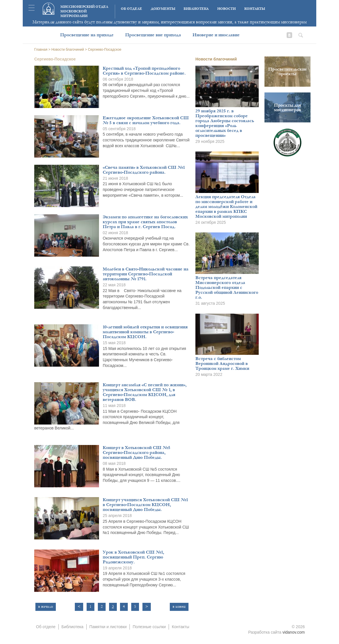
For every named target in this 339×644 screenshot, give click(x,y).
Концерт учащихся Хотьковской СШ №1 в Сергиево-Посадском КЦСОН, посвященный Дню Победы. (145, 505)
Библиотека (196, 9)
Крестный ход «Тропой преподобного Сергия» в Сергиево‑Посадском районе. (144, 71)
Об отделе (132, 9)
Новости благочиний (216, 59)
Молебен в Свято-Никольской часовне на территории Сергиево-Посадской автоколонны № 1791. (146, 274)
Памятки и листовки (108, 627)
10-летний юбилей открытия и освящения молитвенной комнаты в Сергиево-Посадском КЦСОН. (145, 332)
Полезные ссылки (149, 627)
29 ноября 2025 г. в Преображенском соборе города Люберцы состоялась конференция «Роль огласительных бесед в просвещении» (225, 123)
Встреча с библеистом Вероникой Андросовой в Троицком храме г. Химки (222, 363)
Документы (163, 9)
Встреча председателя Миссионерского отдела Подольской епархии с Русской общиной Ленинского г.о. (227, 287)
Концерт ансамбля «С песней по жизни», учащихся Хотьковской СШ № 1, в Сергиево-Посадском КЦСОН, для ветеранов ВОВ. (145, 392)
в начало (46, 607)
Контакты (255, 9)
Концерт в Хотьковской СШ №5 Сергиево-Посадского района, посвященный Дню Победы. (137, 452)
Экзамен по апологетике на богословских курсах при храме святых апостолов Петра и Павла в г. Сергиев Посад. (145, 222)
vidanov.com (294, 632)
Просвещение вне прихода (153, 35)
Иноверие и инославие (216, 35)
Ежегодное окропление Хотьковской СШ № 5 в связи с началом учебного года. (146, 120)
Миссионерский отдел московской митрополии (84, 11)
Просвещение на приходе (87, 35)
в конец (179, 607)
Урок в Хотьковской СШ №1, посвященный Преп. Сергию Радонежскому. (133, 557)
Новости (226, 9)
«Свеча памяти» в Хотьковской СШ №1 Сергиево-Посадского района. (144, 170)
